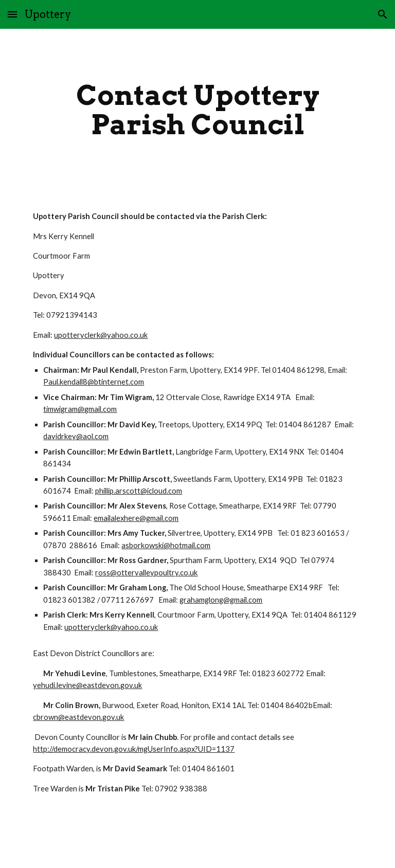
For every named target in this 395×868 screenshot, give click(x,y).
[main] (197, 110)
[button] (12, 14)
